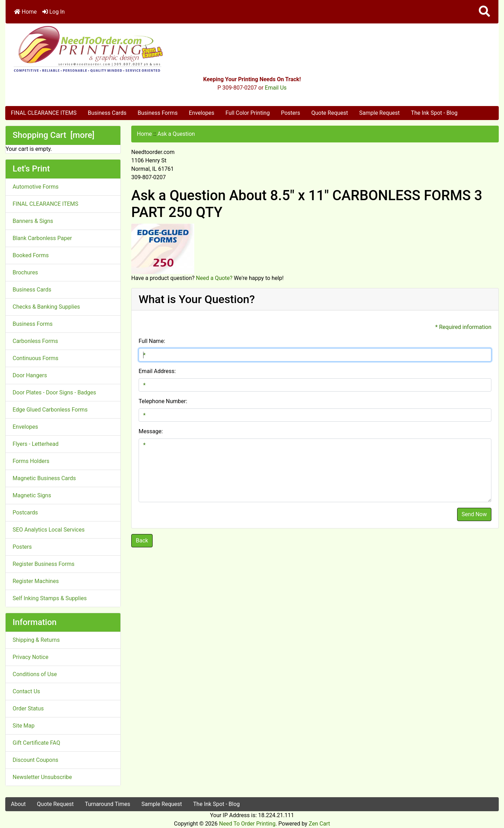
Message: (151, 431)
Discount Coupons (36, 760)
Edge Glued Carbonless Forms (50, 410)
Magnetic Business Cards (44, 478)
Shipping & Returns (36, 640)
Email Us (276, 88)
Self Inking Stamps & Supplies (50, 598)
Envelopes (201, 113)
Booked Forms (31, 255)
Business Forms (157, 113)
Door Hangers (30, 375)
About (18, 804)
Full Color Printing (247, 113)
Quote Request (330, 113)
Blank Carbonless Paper (42, 238)
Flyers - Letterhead (36, 444)
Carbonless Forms (35, 341)
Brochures (25, 272)
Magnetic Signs (32, 495)
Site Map (24, 726)
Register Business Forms (44, 564)
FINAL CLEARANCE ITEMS (44, 113)
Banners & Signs (33, 221)
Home (25, 12)
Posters (291, 113)
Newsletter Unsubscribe (42, 777)
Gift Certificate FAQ (36, 743)
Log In (54, 12)
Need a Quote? (214, 278)
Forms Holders (31, 461)
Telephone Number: (163, 401)
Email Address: (157, 371)
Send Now (474, 514)
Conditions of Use (35, 674)
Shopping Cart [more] (54, 135)
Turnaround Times (107, 804)
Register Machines (36, 581)
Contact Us (26, 691)
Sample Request (379, 113)
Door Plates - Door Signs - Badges (54, 392)
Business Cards (107, 113)
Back (142, 541)
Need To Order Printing (247, 824)
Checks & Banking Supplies (46, 307)
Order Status (28, 708)
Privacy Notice (30, 657)
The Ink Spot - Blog (434, 113)
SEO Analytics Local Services (49, 530)
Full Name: (152, 341)
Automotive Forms (36, 187)
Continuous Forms (36, 358)
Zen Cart (319, 824)
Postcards (25, 513)
